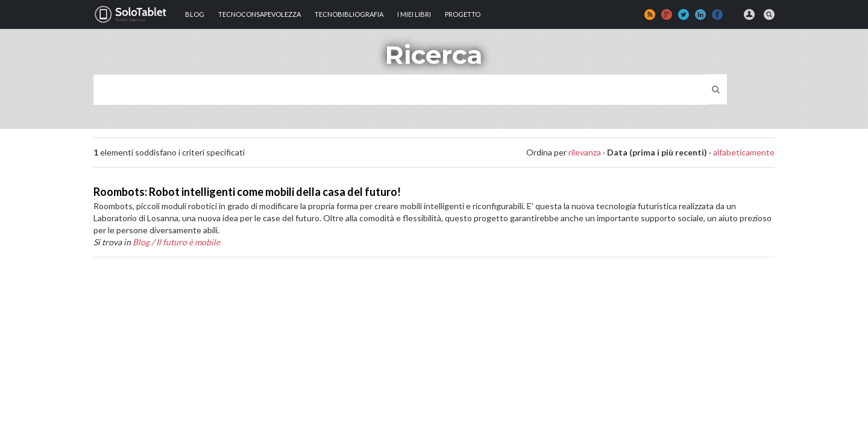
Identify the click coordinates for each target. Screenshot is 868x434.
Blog (195, 14)
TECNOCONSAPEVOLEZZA (259, 14)
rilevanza (585, 152)
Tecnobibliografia (349, 14)
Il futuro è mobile (188, 242)
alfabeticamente (744, 152)
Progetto (463, 14)
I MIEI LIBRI (414, 14)
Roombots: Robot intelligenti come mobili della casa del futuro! (247, 192)
